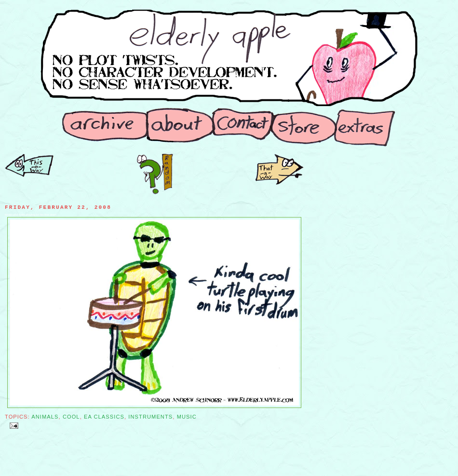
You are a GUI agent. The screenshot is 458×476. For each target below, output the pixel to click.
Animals (45, 417)
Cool (71, 417)
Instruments (150, 417)
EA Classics (104, 417)
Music (187, 417)
